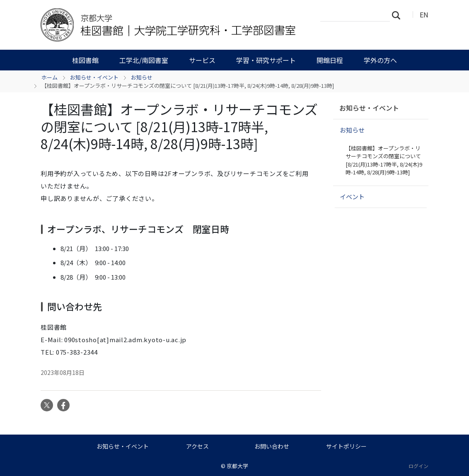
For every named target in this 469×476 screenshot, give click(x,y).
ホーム (50, 77)
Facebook (63, 405)
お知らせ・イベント (94, 77)
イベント (352, 197)
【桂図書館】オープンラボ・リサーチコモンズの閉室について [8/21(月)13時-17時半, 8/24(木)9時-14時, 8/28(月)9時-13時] (384, 160)
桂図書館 (85, 60)
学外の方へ (380, 60)
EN (424, 14)
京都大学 (237, 466)
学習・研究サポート (266, 60)
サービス (202, 60)
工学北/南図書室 (144, 60)
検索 (399, 15)
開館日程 (330, 60)
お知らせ (142, 77)
